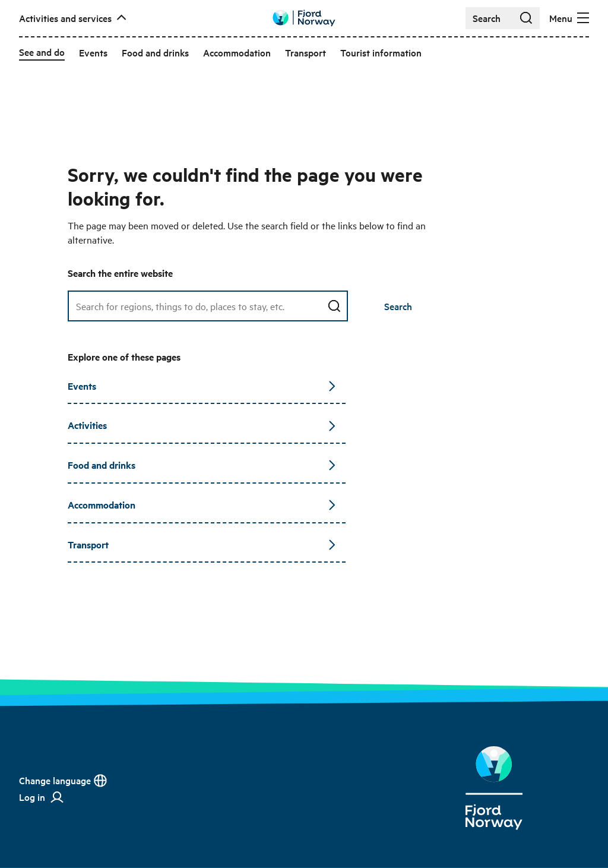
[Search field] (208, 306)
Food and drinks (202, 465)
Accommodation (202, 505)
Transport (202, 545)
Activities (202, 425)
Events (202, 386)
